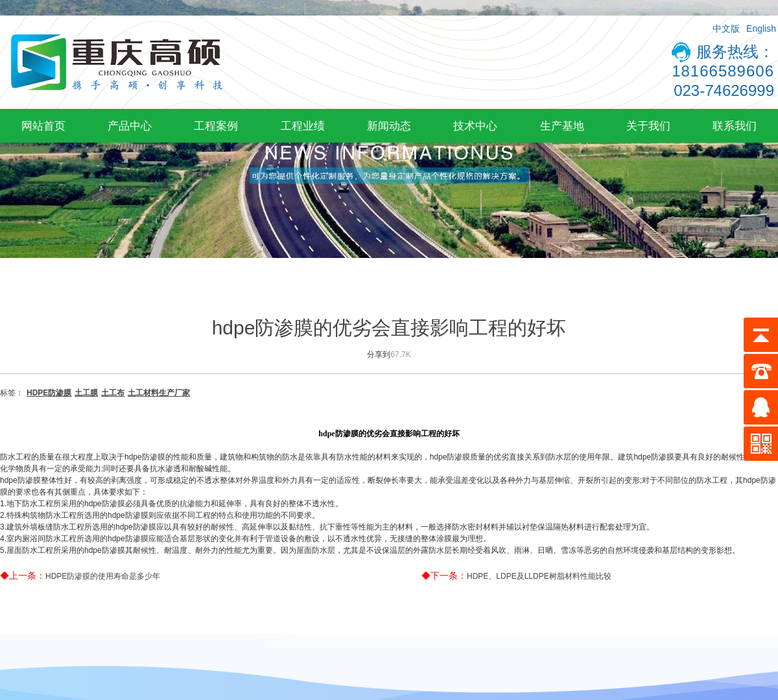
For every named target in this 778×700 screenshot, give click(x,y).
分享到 (379, 355)
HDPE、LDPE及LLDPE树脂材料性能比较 (539, 576)
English (761, 29)
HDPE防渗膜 (49, 393)
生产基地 (562, 126)
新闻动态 (389, 126)
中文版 (726, 29)
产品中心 (130, 126)
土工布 (113, 393)
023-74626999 (724, 90)
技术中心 (475, 126)
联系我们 (735, 126)
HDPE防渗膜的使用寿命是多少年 (103, 576)
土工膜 (86, 393)
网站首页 (43, 126)
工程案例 (216, 126)
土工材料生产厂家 (159, 393)
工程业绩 (303, 126)
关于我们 (648, 126)
